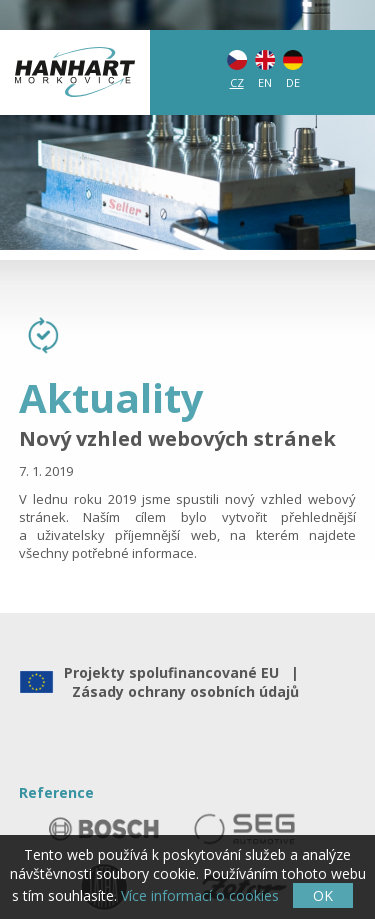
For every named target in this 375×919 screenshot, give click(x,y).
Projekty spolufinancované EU (175, 672)
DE (293, 82)
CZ (237, 82)
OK (323, 895)
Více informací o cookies (200, 895)
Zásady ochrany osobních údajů (181, 691)
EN (265, 82)
